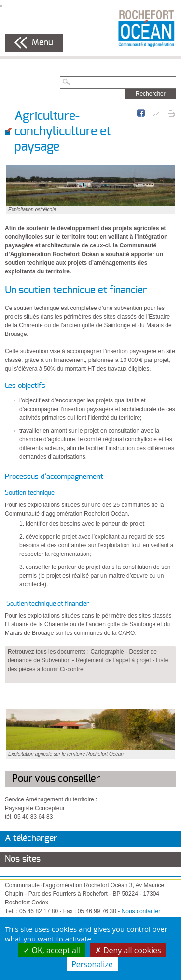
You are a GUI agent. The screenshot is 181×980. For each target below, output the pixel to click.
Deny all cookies (128, 950)
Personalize (92, 964)
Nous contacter (141, 911)
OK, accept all (52, 950)
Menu (42, 43)
